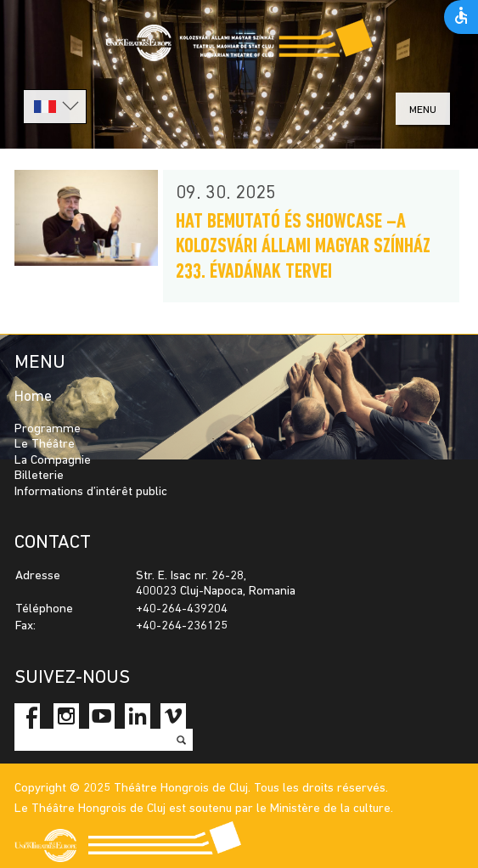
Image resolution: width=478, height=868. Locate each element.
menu (423, 110)
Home (33, 397)
